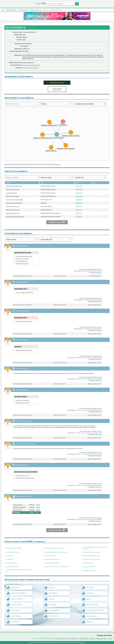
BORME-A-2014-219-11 (96, 434)
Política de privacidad (102, 638)
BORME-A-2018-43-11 (96, 380)
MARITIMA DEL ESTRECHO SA (31, 68)
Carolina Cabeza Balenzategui (14, 186)
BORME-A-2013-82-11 (96, 521)
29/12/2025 (79, 186)
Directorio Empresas (73, 638)
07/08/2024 (79, 200)
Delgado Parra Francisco (13, 189)
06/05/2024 (79, 203)
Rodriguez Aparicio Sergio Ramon (15, 217)
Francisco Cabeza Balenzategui (31, 65)
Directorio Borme (84, 638)
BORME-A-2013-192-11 (96, 487)
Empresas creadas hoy (61, 638)
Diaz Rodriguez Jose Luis (13, 210)
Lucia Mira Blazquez (11, 193)
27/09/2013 (79, 213)
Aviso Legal (92, 638)
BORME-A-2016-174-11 (96, 412)
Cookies (110, 638)
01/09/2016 (79, 206)
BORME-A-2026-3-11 (96, 273)
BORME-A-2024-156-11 (96, 301)
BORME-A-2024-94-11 (96, 359)
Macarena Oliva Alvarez (12, 196)
